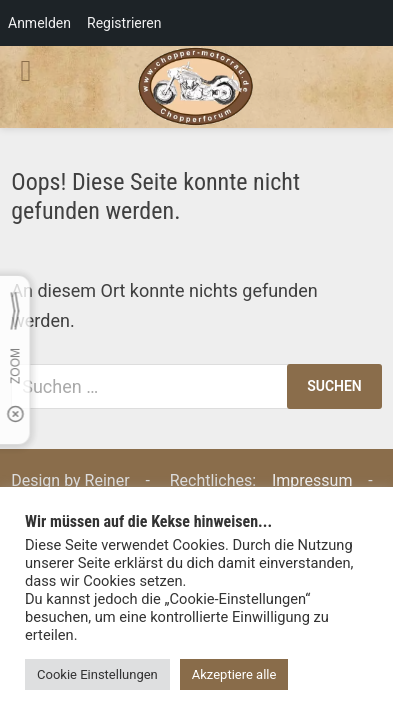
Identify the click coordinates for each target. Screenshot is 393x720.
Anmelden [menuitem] (39, 23)
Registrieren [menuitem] (124, 23)
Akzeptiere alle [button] (234, 674)
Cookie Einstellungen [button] (97, 674)
